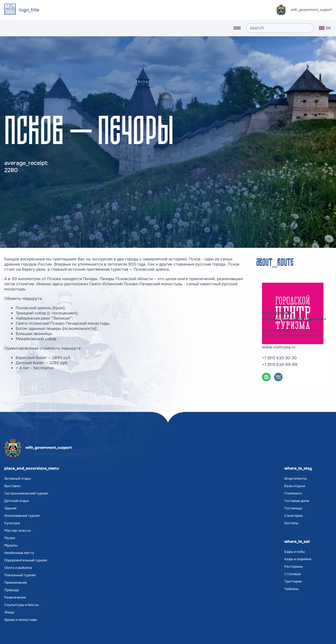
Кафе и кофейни (298, 559)
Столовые (293, 574)
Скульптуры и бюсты (21, 605)
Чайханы (291, 589)
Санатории (293, 516)
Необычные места (19, 553)
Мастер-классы (17, 531)
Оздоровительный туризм (26, 560)
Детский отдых (17, 501)
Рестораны (293, 567)
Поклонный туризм (20, 575)
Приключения (15, 583)
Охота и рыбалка (18, 568)
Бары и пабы (295, 552)
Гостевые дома (297, 501)
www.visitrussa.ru (279, 347)
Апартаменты (295, 478)
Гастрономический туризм (26, 493)
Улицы (9, 612)
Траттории (293, 581)
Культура (12, 523)
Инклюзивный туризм (22, 516)
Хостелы (291, 523)
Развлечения (15, 597)
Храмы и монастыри (21, 620)
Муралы (11, 545)
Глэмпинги (293, 493)
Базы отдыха (295, 486)
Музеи (10, 538)
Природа (12, 590)
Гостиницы (293, 508)
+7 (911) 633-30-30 (279, 358)
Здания (10, 508)
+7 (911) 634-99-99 (280, 364)
